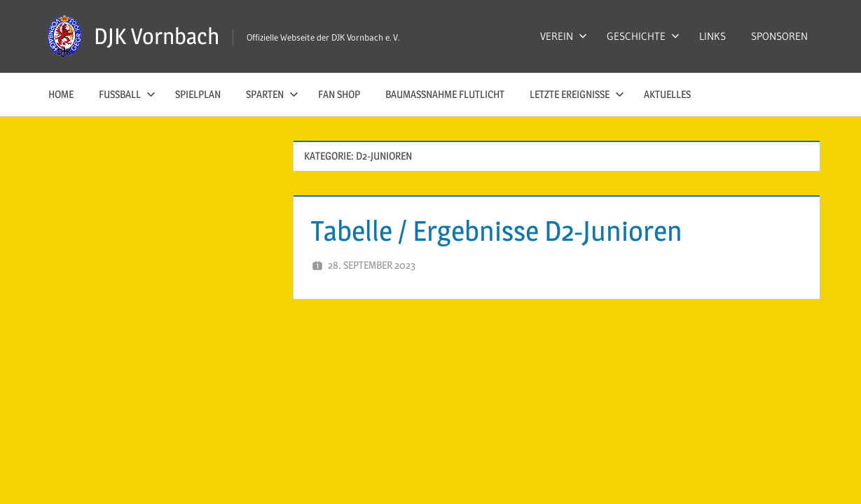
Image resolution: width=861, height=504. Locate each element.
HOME (61, 94)
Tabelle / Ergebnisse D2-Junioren (497, 231)
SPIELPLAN (198, 94)
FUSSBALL (127, 94)
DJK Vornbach (157, 36)
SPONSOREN (779, 36)
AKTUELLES (667, 94)
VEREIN (564, 36)
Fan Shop (339, 94)
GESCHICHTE (643, 36)
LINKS (712, 36)
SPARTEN (272, 94)
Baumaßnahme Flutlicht (445, 94)
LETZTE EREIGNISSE (577, 94)
